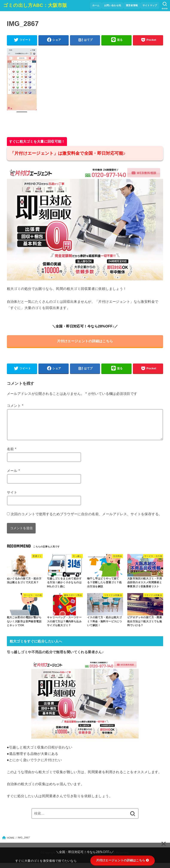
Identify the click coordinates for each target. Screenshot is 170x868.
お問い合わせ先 (112, 5)
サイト (12, 497)
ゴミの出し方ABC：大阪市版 (35, 5)
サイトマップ (150, 5)
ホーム (95, 5)
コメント (15, 406)
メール (13, 476)
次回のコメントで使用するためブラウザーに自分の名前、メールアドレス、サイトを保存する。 (87, 519)
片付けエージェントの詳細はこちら (85, 341)
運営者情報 (131, 5)
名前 (12, 454)
